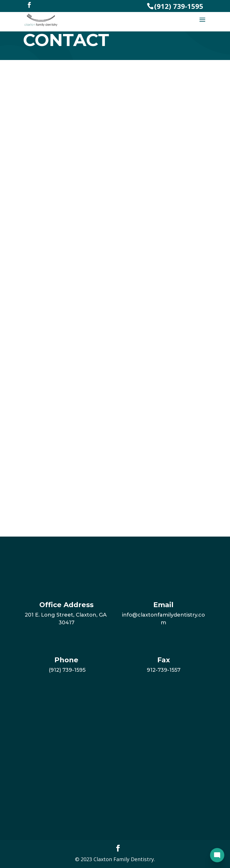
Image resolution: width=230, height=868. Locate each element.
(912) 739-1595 (179, 6)
